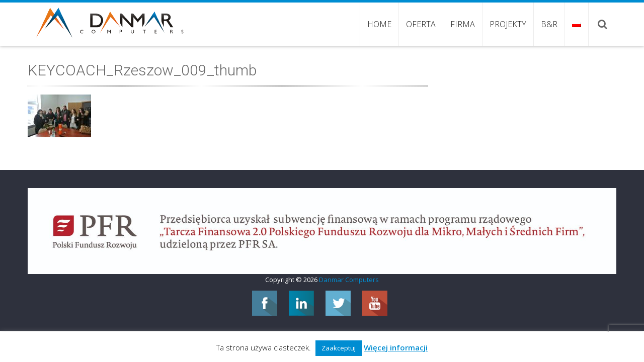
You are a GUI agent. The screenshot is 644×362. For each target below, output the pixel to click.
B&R (549, 24)
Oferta (421, 24)
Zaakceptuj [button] (339, 348)
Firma (463, 24)
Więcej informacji (396, 347)
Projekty (508, 24)
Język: (577, 24)
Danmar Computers (349, 280)
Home (379, 24)
